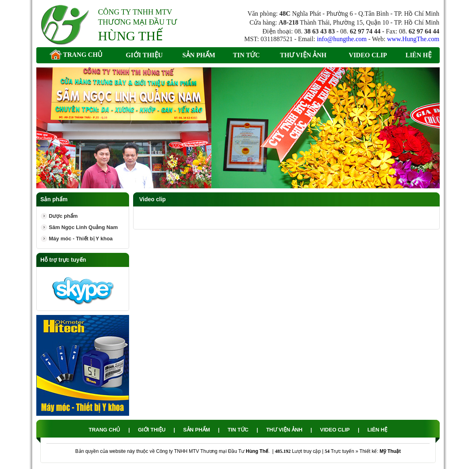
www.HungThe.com (413, 39)
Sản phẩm (199, 55)
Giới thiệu (144, 55)
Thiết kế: (380, 451)
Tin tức (246, 55)
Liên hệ (419, 55)
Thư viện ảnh (303, 55)
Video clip (368, 55)
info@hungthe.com (342, 39)
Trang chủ (76, 55)
